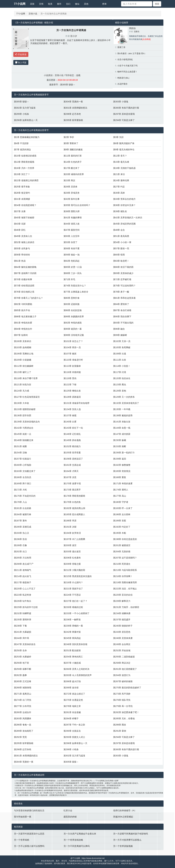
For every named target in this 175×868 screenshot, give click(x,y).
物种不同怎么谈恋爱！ (127, 72)
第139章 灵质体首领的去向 (27, 422)
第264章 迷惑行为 (122, 675)
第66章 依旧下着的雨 (123, 267)
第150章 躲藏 (120, 440)
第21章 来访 (119, 174)
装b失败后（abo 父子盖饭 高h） (132, 53)
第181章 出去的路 (23, 508)
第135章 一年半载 (122, 409)
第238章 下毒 (20, 626)
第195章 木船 (120, 533)
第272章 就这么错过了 (74, 694)
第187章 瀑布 (20, 521)
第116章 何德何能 (72, 372)
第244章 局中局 (21, 638)
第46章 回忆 (20, 230)
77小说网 (20, 4)
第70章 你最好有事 (23, 279)
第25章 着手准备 (22, 187)
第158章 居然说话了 (73, 459)
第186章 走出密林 (122, 514)
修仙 (77, 4)
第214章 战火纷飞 (23, 576)
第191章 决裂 (70, 527)
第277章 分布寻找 (23, 706)
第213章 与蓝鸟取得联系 (125, 570)
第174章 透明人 (121, 490)
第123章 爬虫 (120, 385)
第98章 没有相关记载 (74, 335)
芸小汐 (74, 36)
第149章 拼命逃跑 (72, 440)
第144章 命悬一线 (122, 428)
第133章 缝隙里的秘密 (25, 409)
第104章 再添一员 (72, 347)
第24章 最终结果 (121, 180)
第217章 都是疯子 (23, 582)
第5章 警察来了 (71, 143)
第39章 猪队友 (120, 211)
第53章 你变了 (70, 242)
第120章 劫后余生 (122, 378)
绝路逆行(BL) (123, 78)
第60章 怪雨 (119, 255)
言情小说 (33, 14)
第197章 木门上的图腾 (74, 539)
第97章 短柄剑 (21, 335)
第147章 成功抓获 (122, 434)
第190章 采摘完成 (23, 527)
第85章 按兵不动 (22, 310)
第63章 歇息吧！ (121, 261)
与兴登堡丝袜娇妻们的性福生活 (29, 810)
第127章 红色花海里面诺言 (27, 397)
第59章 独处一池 (72, 255)
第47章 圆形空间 (72, 230)
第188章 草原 (70, 521)
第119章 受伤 (70, 378)
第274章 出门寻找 (23, 700)
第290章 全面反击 (72, 731)
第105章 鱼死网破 (122, 347)
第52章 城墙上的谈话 (24, 242)
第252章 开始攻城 (122, 650)
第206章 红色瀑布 (72, 558)
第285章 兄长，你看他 (124, 718)
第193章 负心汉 (21, 533)
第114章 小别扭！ (122, 366)
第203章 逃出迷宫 (72, 552)
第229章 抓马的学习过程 (26, 607)
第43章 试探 (20, 224)
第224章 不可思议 (72, 595)
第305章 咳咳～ (68, 85)
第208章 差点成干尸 (24, 564)
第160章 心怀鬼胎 (23, 465)
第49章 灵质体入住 (23, 236)
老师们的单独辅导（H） (125, 810)
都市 (59, 4)
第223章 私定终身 (23, 595)
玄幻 (68, 4)
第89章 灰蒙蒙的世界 (74, 316)
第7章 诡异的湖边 (22, 150)
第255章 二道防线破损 (124, 657)
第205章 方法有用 (23, 558)
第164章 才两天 (71, 471)
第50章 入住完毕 (72, 236)
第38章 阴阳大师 (72, 211)
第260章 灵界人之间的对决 (76, 669)
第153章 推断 (120, 446)
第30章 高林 (119, 193)
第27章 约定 (119, 187)
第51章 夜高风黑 (121, 236)
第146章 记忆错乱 (72, 434)
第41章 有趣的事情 (73, 218)
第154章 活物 (20, 453)
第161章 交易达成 (72, 465)
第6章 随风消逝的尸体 (124, 143)
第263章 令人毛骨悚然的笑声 (78, 675)
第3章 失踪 (118, 137)
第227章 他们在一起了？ (75, 601)
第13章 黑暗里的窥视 (24, 162)
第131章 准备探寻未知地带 (76, 403)
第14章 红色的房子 (73, 162)
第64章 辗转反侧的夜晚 (25, 267)
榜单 (104, 4)
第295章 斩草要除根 (73, 120)
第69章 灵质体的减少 (123, 273)
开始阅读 (21, 54)
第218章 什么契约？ (73, 582)
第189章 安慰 (120, 521)
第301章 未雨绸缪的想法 (75, 108)
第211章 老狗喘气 (23, 570)
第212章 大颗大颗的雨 (74, 570)
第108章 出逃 (120, 354)
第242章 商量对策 (72, 632)
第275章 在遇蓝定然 (73, 700)
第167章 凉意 (70, 477)
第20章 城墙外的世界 (74, 174)
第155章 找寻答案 (72, 453)
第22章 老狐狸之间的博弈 (26, 180)
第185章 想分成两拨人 (74, 514)
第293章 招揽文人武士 (74, 737)
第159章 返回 (120, 459)
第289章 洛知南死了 (24, 731)
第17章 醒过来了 (72, 168)
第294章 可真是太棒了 (124, 120)
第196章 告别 (20, 539)
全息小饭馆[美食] (125, 59)
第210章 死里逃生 (122, 564)
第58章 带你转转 (22, 255)
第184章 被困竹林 (23, 514)
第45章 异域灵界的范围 (124, 224)
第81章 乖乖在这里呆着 (124, 298)
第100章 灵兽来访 (23, 341)
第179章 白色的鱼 (72, 502)
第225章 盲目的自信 (123, 595)
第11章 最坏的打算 (73, 156)
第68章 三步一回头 (73, 273)
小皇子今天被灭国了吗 (127, 66)
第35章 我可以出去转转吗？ (77, 205)
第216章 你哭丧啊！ (123, 576)
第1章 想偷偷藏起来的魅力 (27, 137)
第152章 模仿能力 (72, 446)
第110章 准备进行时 (73, 360)
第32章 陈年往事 (72, 199)
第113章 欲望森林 (72, 366)
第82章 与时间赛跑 (23, 304)
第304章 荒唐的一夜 (73, 102)
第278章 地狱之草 (72, 706)
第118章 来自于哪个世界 (26, 378)
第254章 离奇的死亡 (73, 657)
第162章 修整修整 (122, 465)
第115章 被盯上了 (23, 372)
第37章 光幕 (20, 211)
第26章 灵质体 (70, 187)
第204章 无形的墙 (122, 552)
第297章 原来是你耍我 (124, 114)
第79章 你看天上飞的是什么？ (28, 298)
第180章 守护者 (121, 502)
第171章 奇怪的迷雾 (123, 483)
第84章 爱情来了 (121, 304)
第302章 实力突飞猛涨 (25, 108)
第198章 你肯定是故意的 (125, 539)
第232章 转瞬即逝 (23, 613)
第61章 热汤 (20, 261)
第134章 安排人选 (72, 409)
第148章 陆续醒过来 (24, 440)
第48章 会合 (119, 230)
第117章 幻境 (120, 372)
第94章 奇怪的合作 (23, 329)
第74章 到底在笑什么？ (75, 286)
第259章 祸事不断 (23, 669)
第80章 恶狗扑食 (72, 298)
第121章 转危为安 (23, 385)
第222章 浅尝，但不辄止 (125, 589)
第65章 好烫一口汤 (73, 267)
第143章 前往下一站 (73, 428)
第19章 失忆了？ (22, 174)
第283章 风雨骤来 (23, 718)
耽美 (50, 4)
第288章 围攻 (120, 725)
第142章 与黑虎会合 (24, 428)
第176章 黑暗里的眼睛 (74, 496)
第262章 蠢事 (20, 675)
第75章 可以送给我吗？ (124, 286)
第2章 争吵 (69, 137)
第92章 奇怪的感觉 (73, 323)
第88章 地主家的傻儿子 (25, 316)
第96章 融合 (119, 329)
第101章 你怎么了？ (73, 341)
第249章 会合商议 (122, 644)
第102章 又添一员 (122, 341)
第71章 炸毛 (69, 279)
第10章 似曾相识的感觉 (25, 156)
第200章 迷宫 (70, 545)
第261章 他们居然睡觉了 (125, 669)
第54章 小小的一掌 (122, 242)
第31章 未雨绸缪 (22, 199)
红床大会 (68, 810)
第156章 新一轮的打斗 (124, 453)
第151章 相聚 (20, 446)
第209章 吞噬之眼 (72, 564)
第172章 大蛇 (20, 490)
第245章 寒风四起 (72, 638)
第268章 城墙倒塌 (23, 688)
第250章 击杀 (20, 650)
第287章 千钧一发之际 (74, 725)
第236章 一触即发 (72, 620)
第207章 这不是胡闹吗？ (125, 558)
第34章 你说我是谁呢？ (25, 205)
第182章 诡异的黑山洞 (74, 508)
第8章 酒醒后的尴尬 (73, 150)
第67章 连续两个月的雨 (25, 273)
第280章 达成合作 (23, 712)
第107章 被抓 (70, 354)
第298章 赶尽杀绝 (72, 114)
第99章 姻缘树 (120, 335)
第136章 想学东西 (23, 415)
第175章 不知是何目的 (25, 496)
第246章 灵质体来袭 (123, 638)
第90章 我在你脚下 (122, 316)
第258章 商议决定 (122, 663)
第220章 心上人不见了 (25, 589)
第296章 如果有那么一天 (26, 120)
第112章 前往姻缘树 (24, 366)
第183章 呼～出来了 (123, 508)
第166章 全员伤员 (23, 477)
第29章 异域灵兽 (72, 193)
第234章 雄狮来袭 (122, 613)
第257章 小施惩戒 (72, 663)
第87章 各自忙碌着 (122, 310)
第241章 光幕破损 (23, 632)
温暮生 (137, 32)
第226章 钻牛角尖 (23, 601)
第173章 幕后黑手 (72, 490)
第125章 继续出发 (72, 391)
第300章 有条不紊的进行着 (126, 108)
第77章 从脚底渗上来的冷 (76, 292)
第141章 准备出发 (122, 422)
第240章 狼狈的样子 (123, 626)
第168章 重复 (120, 477)
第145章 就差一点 (23, 434)
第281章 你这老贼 (72, 712)
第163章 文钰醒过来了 (25, 471)
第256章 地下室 (21, 663)
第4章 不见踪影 (21, 143)
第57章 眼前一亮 (121, 248)
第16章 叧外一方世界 (24, 168)
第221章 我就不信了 (73, 589)
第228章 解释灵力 (122, 601)
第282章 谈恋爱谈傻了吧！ (126, 712)
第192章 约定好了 (122, 527)
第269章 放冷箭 (71, 688)
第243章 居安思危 (122, 632)
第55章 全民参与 (22, 248)
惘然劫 (132, 28)
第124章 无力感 (21, 391)
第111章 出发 (120, 360)
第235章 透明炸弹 (23, 620)
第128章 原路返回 (72, 397)
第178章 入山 (20, 502)
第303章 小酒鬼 (121, 102)
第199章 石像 (20, 545)
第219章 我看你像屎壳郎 (125, 582)
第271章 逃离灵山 (23, 694)
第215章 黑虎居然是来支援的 (78, 576)
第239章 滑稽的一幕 (73, 626)
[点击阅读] (146, 39)
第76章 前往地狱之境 (24, 292)
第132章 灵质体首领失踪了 (126, 403)
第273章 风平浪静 (122, 694)
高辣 (32, 4)
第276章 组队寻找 (122, 700)
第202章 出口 (20, 552)
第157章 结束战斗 (23, 459)
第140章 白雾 (70, 422)
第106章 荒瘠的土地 (24, 354)
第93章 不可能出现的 (123, 323)
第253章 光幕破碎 (23, 657)
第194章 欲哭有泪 (72, 533)
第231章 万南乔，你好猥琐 (126, 607)
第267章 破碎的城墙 (123, 681)
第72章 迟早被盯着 (122, 279)
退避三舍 (121, 47)
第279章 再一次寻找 (123, 706)
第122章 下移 (70, 385)
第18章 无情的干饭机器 (124, 168)
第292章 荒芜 (20, 737)
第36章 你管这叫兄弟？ (124, 205)
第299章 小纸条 (21, 114)
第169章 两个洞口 (23, 483)
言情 (41, 4)
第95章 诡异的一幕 (73, 329)
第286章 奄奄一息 (23, 725)
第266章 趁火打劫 (72, 681)
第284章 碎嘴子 (71, 718)
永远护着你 (122, 84)
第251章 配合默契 (72, 650)
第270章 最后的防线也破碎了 (127, 688)
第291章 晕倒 (120, 731)
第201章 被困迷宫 (122, 545)
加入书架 (21, 62)
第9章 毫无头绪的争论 (124, 150)
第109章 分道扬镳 (23, 360)
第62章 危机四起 (72, 261)
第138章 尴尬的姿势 (123, 415)
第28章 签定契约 (22, 193)
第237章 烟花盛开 (122, 620)
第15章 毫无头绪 (121, 162)
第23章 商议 (69, 180)
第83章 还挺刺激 (72, 304)
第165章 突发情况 (122, 471)
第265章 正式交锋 (23, 681)
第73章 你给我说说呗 (24, 286)
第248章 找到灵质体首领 (75, 644)
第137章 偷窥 (70, 415)
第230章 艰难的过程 (73, 607)
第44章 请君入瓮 (72, 224)
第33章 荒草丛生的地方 (124, 199)
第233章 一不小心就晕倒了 (76, 613)
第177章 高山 (120, 496)
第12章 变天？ (120, 156)
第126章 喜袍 (120, 391)
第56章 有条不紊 (72, 248)
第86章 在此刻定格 (73, 310)
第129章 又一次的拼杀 (124, 397)
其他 (86, 4)
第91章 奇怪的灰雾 (23, 323)
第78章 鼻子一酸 (121, 292)
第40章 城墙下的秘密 (24, 218)
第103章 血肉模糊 (23, 347)
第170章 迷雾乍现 (72, 483)
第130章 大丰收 (21, 403)
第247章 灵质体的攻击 (25, 644)
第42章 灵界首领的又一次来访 (128, 218)
